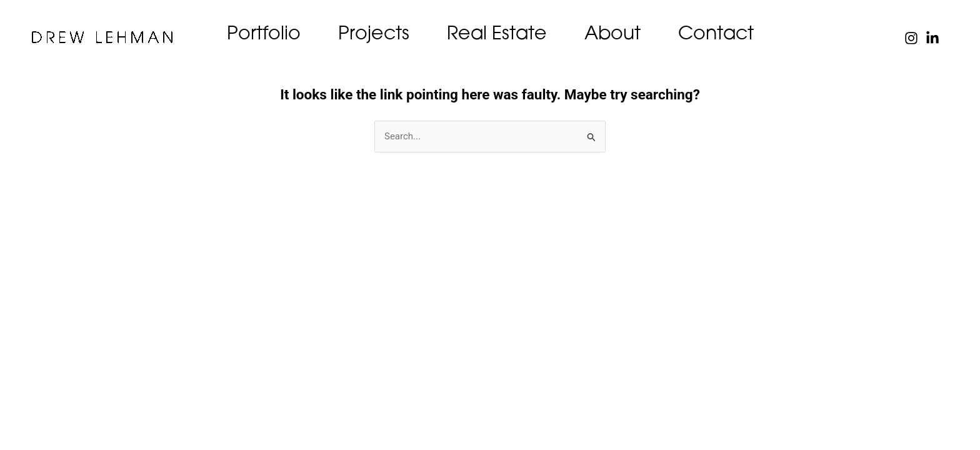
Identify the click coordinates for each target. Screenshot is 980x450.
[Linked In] (932, 38)
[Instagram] (911, 38)
